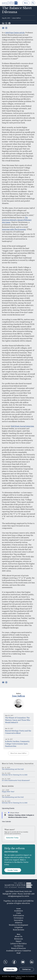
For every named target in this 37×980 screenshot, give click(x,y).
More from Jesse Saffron (18, 753)
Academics (18, 911)
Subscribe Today (12, 838)
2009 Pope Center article (15, 33)
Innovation (29, 764)
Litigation (19, 927)
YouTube (23, 962)
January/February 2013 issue (17, 220)
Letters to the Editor (18, 944)
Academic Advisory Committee (19, 951)
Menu (26, 3)
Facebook (14, 962)
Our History (19, 946)
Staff (18, 953)
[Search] (33, 3)
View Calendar (6, 822)
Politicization (19, 916)
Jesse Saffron (16, 18)
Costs (11, 764)
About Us (18, 936)
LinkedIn (32, 962)
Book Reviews (19, 930)
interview (22, 426)
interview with (14, 229)
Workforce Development (18, 925)
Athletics (18, 923)
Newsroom (19, 939)
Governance (19, 764)
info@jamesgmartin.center (19, 896)
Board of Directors (19, 948)
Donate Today (13, 870)
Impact (19, 941)
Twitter (5, 962)
